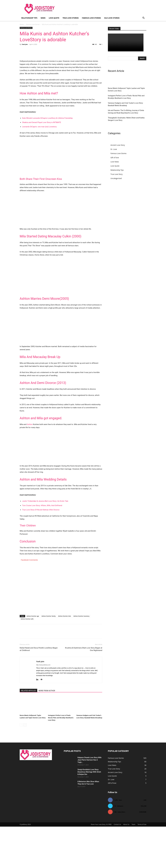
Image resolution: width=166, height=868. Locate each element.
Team (133, 866)
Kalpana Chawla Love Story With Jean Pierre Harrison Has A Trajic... (90, 801)
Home (22, 24)
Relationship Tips (29, 18)
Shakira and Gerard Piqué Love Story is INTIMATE (42, 164)
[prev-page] (21, 766)
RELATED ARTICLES (28, 732)
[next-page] (25, 766)
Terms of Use (142, 866)
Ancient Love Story (118, 145)
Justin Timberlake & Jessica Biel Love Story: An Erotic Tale (45, 542)
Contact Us (117, 866)
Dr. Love (114, 149)
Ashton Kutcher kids (65, 657)
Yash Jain (25, 44)
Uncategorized (116, 178)
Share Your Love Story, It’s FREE (101, 866)
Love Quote (54, 18)
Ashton (30, 466)
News (43, 18)
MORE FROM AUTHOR (47, 732)
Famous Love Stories (91, 18)
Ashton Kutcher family (49, 657)
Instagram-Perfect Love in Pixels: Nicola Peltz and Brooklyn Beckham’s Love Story (61, 759)
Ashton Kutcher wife (27, 660)
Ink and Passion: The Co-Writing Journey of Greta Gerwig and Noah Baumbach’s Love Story (126, 112)
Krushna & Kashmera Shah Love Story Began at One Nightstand (84, 690)
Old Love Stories (112, 18)
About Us (126, 866)
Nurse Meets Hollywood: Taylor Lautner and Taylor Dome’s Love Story (126, 89)
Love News (115, 162)
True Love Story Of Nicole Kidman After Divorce (41, 551)
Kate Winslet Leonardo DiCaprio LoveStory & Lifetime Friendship (47, 159)
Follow (144, 847)
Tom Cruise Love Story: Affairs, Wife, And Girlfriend (42, 547)
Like (145, 841)
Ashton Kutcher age (33, 657)
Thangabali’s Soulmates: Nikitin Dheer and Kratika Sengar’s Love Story (126, 119)
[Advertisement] (61, 199)
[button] (143, 18)
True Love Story (117, 174)
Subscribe (143, 853)
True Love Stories (71, 18)
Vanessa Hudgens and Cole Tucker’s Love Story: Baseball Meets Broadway (126, 104)
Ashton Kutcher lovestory (81, 657)
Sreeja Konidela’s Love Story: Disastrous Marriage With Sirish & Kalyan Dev (89, 813)
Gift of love (115, 158)
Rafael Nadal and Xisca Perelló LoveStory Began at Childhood (39, 690)
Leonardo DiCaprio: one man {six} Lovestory (39, 168)
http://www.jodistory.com (43, 706)
